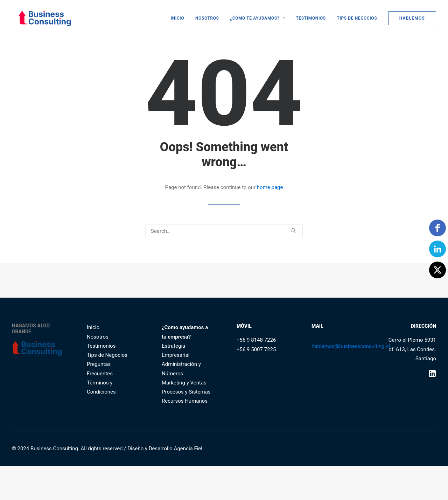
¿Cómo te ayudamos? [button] (257, 18)
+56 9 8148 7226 (256, 340)
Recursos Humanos (185, 401)
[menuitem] (180, 18)
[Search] (224, 231)
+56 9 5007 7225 (256, 349)
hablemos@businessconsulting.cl (351, 346)
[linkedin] (437, 249)
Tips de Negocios (357, 18)
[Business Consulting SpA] (39, 18)
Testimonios (311, 18)
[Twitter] (437, 270)
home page (270, 187)
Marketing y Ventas (184, 383)
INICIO (178, 18)
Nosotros (207, 18)
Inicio (93, 327)
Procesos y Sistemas (186, 392)
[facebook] (437, 228)
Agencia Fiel (188, 449)
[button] (293, 231)
